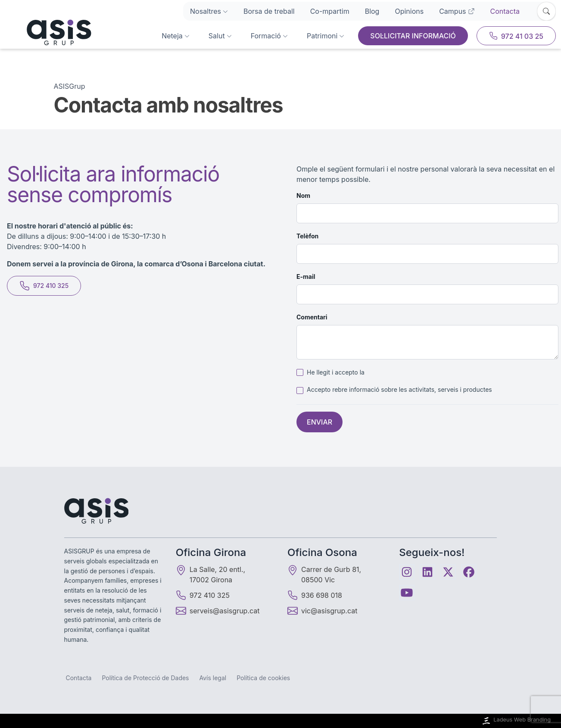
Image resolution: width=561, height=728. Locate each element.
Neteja (176, 36)
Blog (372, 11)
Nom (303, 195)
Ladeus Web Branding (516, 721)
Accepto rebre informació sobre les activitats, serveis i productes (399, 389)
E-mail (306, 277)
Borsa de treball (269, 11)
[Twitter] (448, 572)
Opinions (409, 11)
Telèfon (307, 236)
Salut (220, 36)
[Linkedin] (427, 572)
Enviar (319, 422)
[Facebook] (469, 572)
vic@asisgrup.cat (329, 611)
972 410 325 (44, 286)
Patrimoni (326, 36)
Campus (457, 11)
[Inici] (48, 32)
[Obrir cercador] (546, 11)
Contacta (505, 11)
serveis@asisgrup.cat (225, 611)
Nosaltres (209, 11)
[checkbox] (300, 372)
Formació (269, 36)
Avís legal (213, 678)
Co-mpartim (330, 11)
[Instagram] (407, 572)
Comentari (312, 317)
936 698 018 (315, 595)
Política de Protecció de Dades (145, 678)
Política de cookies (263, 678)
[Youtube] (407, 593)
